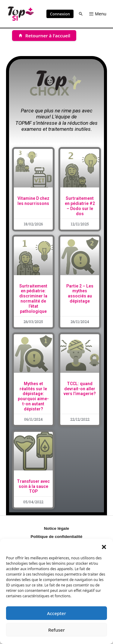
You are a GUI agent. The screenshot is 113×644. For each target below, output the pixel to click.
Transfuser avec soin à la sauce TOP (33, 486)
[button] (104, 546)
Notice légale (56, 528)
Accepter (56, 613)
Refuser (56, 630)
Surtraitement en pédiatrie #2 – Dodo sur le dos (80, 206)
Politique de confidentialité (57, 537)
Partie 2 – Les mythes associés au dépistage (80, 294)
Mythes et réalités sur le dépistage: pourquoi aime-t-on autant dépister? (33, 396)
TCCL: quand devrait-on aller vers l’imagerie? (80, 389)
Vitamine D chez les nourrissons (33, 201)
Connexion (60, 14)
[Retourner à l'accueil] (44, 36)
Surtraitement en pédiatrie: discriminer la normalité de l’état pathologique (33, 299)
